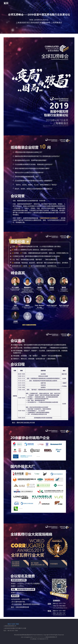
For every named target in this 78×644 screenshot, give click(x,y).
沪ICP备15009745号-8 (39, 637)
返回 (6, 3)
